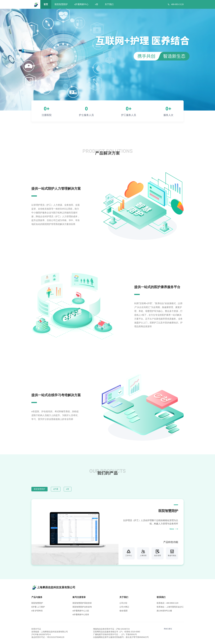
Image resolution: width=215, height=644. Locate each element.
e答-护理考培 (37, 611)
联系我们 (161, 597)
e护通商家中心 (81, 4)
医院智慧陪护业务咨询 (82, 607)
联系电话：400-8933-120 (167, 603)
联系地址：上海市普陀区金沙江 (170, 607)
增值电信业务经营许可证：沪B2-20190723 (111, 629)
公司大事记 (124, 607)
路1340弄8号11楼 (164, 611)
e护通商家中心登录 (81, 615)
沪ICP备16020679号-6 (41, 634)
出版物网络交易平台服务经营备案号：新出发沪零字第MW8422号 (121, 637)
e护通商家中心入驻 (81, 611)
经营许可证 (36, 629)
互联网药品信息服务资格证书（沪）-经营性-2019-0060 (117, 632)
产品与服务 (37, 597)
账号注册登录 (79, 597)
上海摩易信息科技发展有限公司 (54, 632)
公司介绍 (123, 603)
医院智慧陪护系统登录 (82, 603)
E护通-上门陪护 (38, 607)
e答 (97, 4)
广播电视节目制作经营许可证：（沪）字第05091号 (115, 634)
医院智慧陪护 (61, 4)
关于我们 (109, 4)
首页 (46, 4)
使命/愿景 (124, 611)
